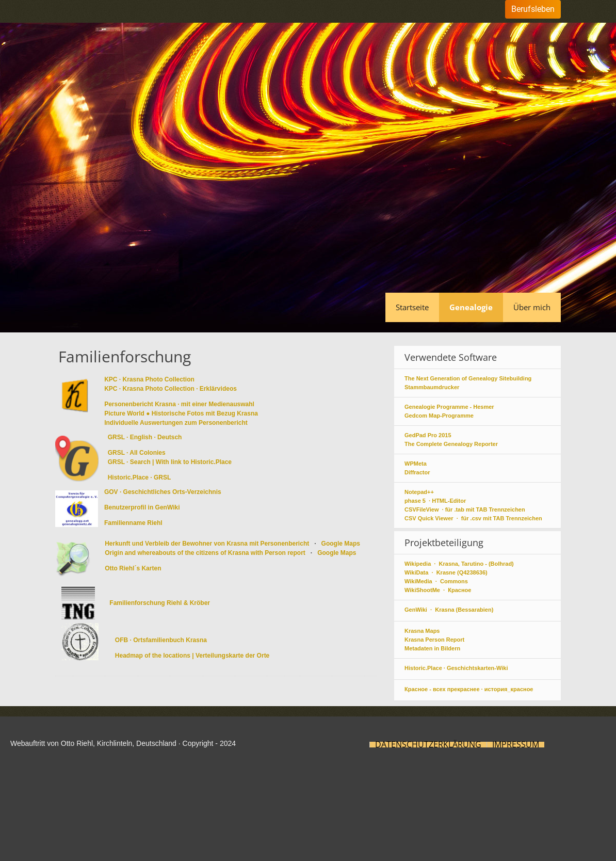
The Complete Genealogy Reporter (451, 444)
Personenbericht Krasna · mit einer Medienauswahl (180, 404)
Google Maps (341, 544)
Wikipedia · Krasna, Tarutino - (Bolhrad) (459, 564)
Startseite (412, 307)
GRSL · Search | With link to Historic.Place (170, 462)
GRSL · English (130, 437)
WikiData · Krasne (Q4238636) (446, 572)
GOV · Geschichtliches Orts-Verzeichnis (163, 492)
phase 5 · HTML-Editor (435, 501)
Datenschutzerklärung (428, 745)
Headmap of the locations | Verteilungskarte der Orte (192, 656)
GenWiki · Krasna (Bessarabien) (449, 610)
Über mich (532, 307)
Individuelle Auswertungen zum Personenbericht (176, 423)
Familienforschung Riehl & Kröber (160, 603)
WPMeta (416, 464)
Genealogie (471, 307)
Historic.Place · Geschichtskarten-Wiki (456, 668)
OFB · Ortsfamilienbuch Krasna (161, 640)
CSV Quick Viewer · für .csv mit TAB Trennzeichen (473, 518)
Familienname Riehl (133, 523)
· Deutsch (168, 437)
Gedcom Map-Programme (439, 416)
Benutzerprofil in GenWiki (142, 507)
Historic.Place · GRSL (140, 477)
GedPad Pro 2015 (428, 435)
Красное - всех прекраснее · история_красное (469, 689)
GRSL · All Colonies (137, 453)
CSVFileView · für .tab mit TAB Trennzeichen (465, 509)
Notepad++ (419, 492)
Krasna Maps (422, 631)
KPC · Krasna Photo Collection (149, 379)
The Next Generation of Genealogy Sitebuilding (468, 378)
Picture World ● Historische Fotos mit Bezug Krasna (181, 413)
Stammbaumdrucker (432, 387)
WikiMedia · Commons (436, 581)
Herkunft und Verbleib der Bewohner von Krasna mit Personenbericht (208, 544)
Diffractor (417, 472)
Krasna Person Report (434, 640)
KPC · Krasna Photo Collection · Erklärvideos (171, 389)
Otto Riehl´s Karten (133, 568)
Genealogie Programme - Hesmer (449, 407)
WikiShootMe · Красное (438, 590)
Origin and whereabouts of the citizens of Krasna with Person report (206, 553)
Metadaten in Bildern (432, 648)
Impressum (516, 745)
